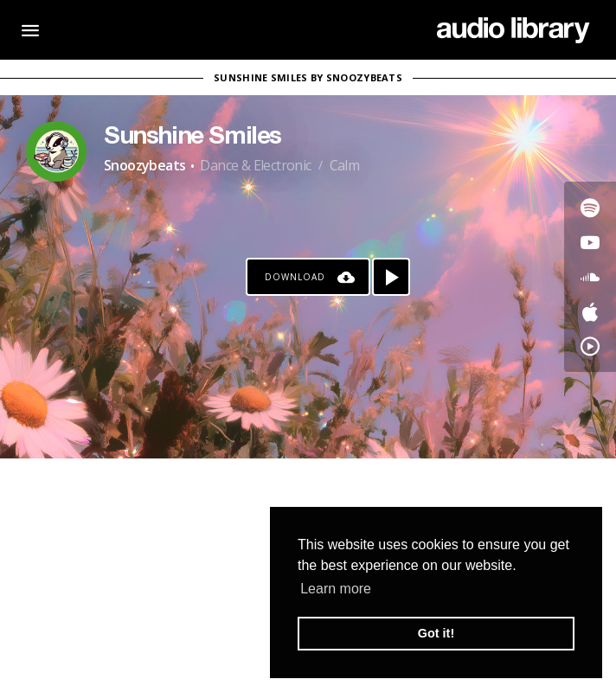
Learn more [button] (336, 589)
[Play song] (391, 277)
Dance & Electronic (255, 165)
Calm (345, 165)
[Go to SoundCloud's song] (590, 277)
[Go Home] (513, 30)
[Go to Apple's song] (590, 311)
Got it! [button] (436, 633)
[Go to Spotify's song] (590, 208)
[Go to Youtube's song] (590, 242)
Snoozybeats (144, 165)
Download (295, 277)
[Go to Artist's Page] (56, 151)
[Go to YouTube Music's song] (590, 346)
